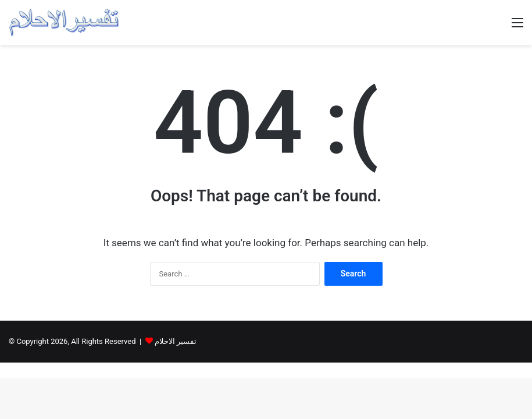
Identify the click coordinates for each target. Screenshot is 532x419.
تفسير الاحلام (176, 341)
